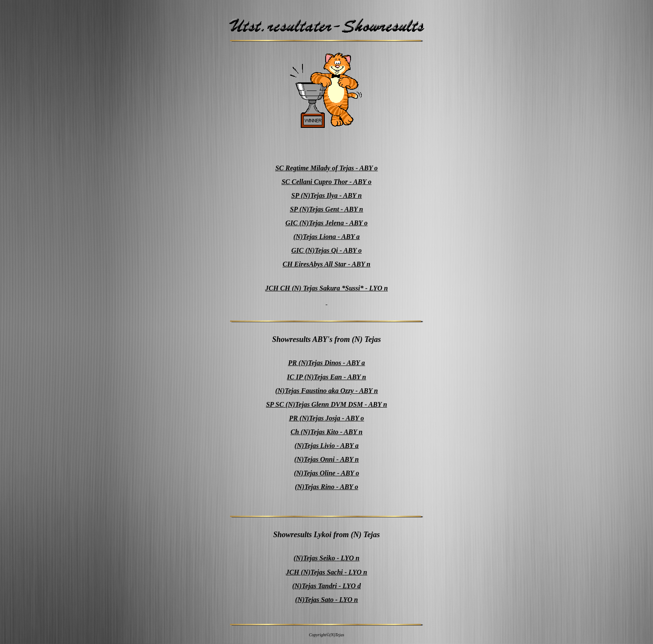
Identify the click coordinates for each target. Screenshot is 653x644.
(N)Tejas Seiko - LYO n (326, 558)
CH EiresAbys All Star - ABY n (326, 264)
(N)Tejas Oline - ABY (325, 473)
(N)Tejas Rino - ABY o (326, 487)
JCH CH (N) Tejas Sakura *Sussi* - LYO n (326, 288)
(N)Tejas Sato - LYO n (326, 600)
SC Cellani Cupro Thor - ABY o (326, 182)
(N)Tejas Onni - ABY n (326, 459)
